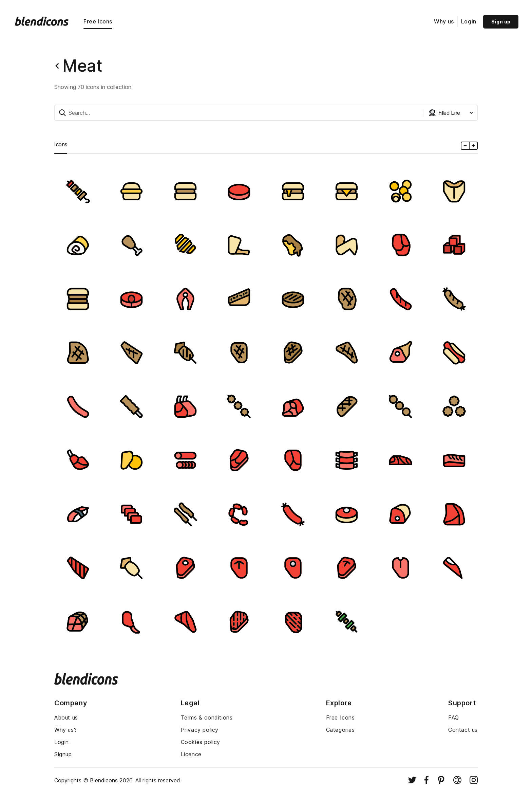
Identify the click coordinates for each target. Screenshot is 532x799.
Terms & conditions (207, 718)
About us (66, 718)
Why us (444, 21)
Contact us (463, 730)
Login (469, 21)
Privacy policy (200, 730)
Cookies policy (201, 742)
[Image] (78, 191)
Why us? (65, 730)
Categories (340, 730)
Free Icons (98, 21)
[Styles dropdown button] (451, 113)
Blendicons (104, 780)
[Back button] (57, 66)
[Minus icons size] (465, 146)
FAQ (454, 718)
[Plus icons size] (473, 146)
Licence (191, 754)
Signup (63, 754)
